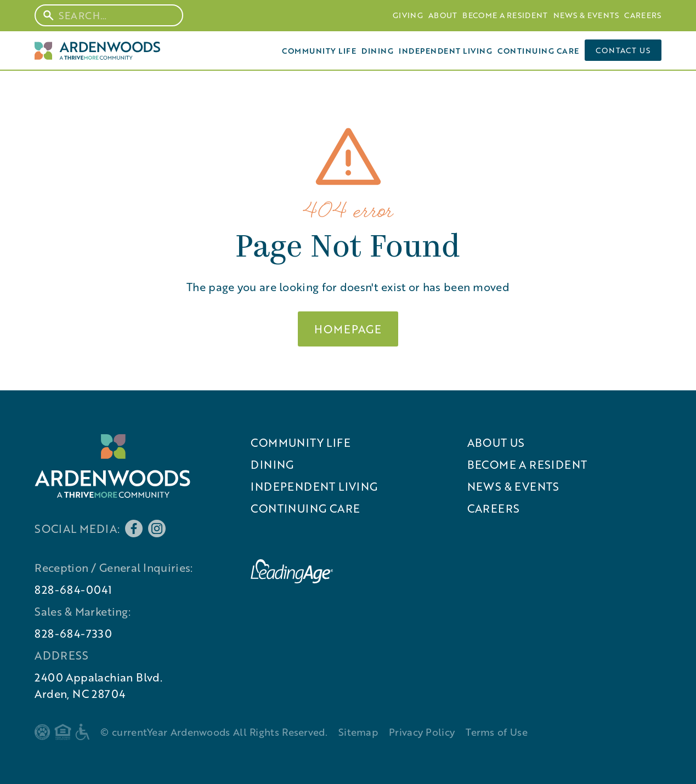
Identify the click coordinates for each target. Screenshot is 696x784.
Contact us (623, 50)
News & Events (586, 15)
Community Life (319, 50)
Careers (643, 15)
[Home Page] (97, 50)
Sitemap (358, 732)
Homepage (348, 329)
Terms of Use (497, 732)
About (443, 15)
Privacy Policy (422, 732)
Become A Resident (505, 15)
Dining (377, 50)
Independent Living (445, 50)
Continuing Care (538, 50)
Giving (408, 15)
